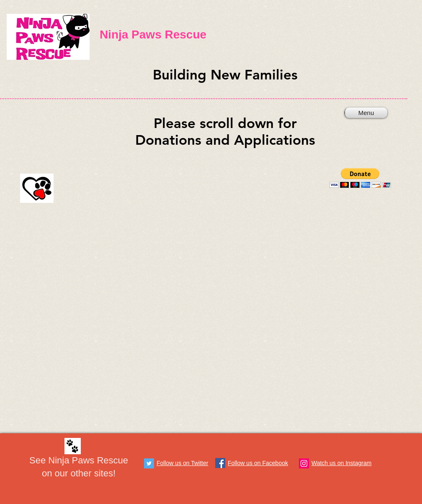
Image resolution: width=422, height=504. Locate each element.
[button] (360, 178)
